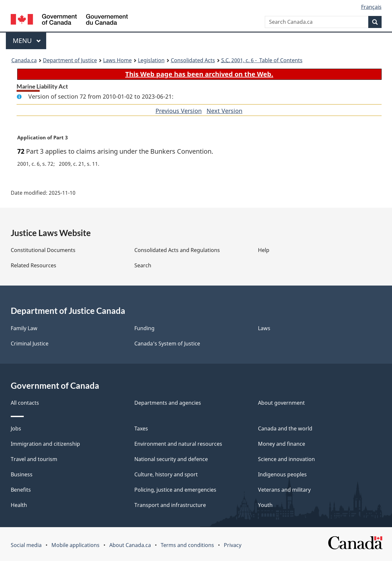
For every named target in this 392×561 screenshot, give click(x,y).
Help (264, 250)
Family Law (24, 328)
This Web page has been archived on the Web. (199, 74)
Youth (265, 505)
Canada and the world (285, 428)
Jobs (16, 428)
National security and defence (171, 459)
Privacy (233, 545)
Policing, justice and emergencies (175, 490)
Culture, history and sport (166, 474)
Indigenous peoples (282, 474)
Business (22, 474)
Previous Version (179, 111)
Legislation (151, 60)
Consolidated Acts (193, 60)
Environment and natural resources (178, 444)
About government (281, 403)
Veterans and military (284, 490)
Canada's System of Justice (167, 344)
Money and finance (282, 444)
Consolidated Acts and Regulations (177, 250)
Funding (144, 328)
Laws (264, 328)
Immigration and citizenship (45, 444)
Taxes (141, 428)
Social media (26, 545)
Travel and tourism (34, 459)
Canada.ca (24, 60)
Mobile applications (75, 545)
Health (19, 505)
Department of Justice (70, 60)
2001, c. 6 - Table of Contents (262, 60)
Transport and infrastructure (170, 505)
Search (143, 265)
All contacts (25, 403)
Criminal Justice (30, 344)
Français (371, 7)
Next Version (224, 111)
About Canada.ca (130, 545)
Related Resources (34, 265)
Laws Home (117, 60)
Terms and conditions (187, 545)
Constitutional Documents (43, 250)
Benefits (21, 490)
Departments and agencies (168, 403)
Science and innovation (286, 459)
